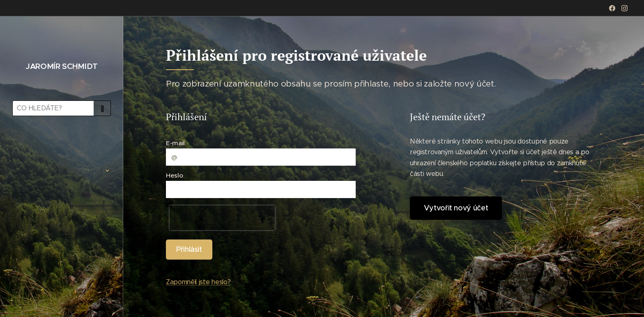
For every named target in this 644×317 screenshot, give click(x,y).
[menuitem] (62, 146)
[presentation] (222, 218)
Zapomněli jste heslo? (198, 282)
